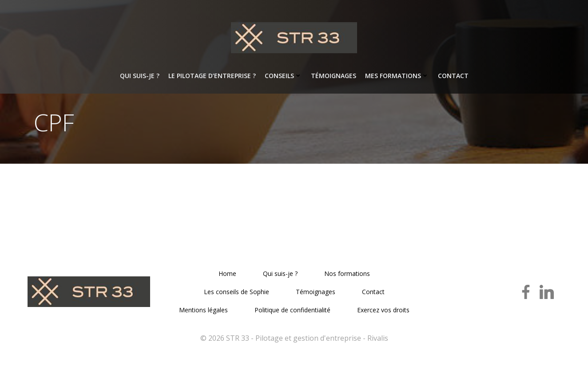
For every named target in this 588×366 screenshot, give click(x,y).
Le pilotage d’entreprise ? (212, 76)
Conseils (283, 76)
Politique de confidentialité (292, 310)
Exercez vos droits (383, 310)
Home (227, 274)
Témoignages (334, 76)
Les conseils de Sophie (236, 292)
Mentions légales (203, 310)
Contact (453, 76)
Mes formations (397, 76)
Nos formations (347, 274)
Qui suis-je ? (140, 76)
